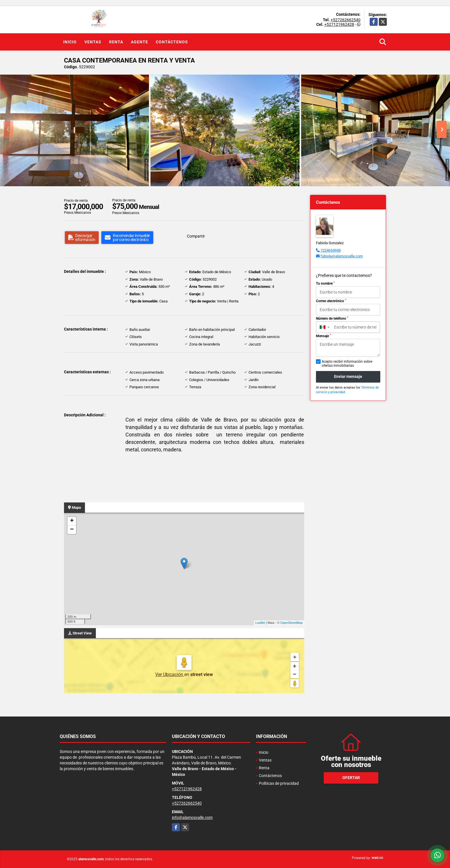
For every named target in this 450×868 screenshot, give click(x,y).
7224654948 (331, 250)
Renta (116, 42)
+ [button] (72, 521)
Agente (139, 42)
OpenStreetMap (292, 623)
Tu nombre (325, 283)
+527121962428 (339, 24)
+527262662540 (346, 20)
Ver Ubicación (170, 674)
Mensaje (323, 336)
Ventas (93, 42)
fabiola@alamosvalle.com (342, 256)
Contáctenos (172, 42)
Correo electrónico (331, 301)
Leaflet (260, 623)
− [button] (72, 530)
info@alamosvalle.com (192, 817)
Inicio (70, 42)
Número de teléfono (332, 319)
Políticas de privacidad (279, 783)
